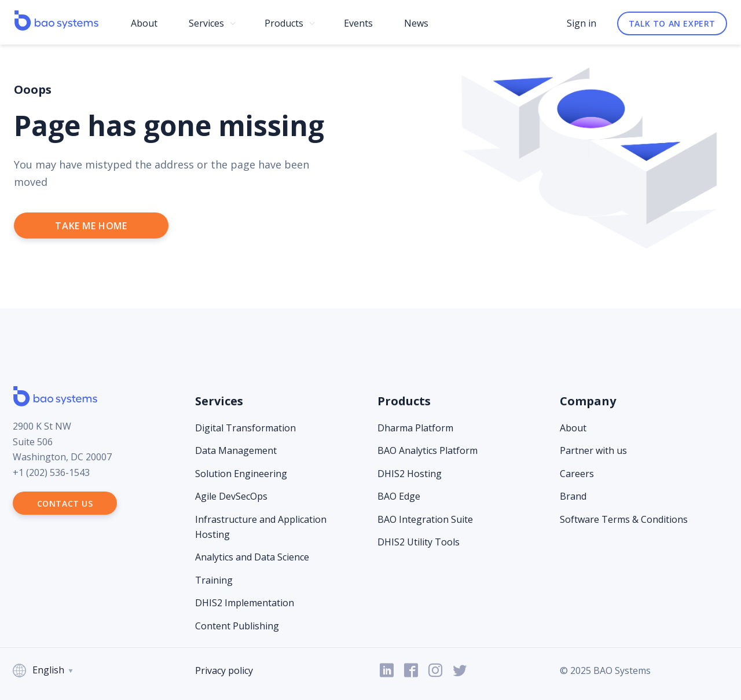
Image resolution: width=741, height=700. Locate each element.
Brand (573, 496)
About (144, 23)
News (416, 23)
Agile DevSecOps (231, 496)
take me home (91, 226)
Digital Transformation (245, 428)
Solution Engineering (241, 474)
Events (358, 23)
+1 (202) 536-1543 (51, 472)
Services (206, 23)
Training (214, 580)
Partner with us (593, 450)
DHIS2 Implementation (245, 603)
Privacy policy (224, 670)
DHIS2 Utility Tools (419, 542)
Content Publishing (237, 626)
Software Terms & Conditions (624, 519)
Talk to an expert (672, 23)
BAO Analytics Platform (428, 450)
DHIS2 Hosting (410, 474)
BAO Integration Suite (425, 519)
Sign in (582, 23)
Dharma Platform (415, 428)
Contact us (65, 503)
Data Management (236, 450)
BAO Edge (399, 496)
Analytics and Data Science (252, 557)
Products (284, 23)
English (44, 671)
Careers (577, 474)
